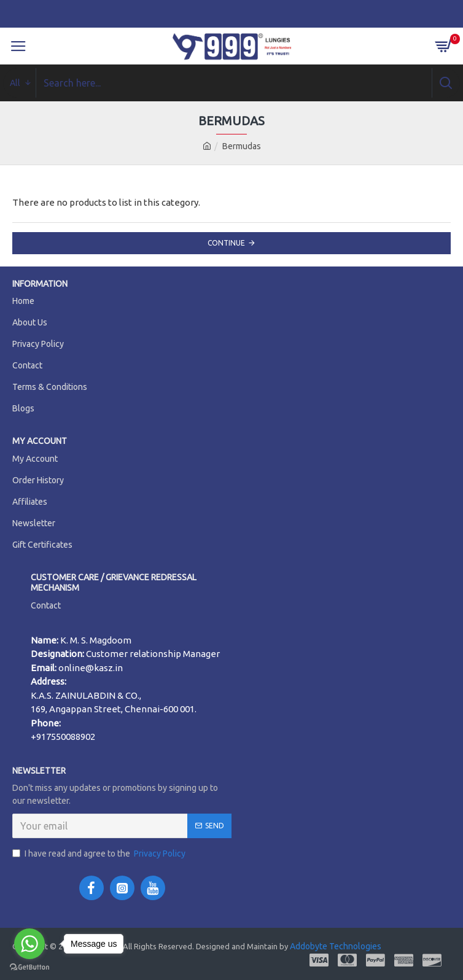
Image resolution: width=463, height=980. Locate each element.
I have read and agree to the (100, 854)
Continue (226, 243)
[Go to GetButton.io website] (29, 967)
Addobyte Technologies (335, 946)
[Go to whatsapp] (29, 944)
